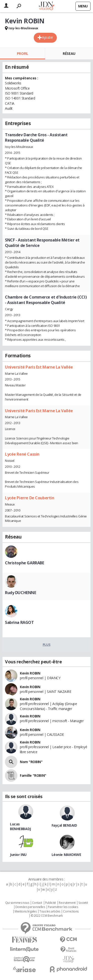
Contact (37, 903)
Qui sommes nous (17, 903)
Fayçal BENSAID (64, 825)
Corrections (71, 912)
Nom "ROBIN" (31, 762)
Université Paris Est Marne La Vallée (39, 367)
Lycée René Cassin (22, 454)
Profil (22, 53)
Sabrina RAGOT (19, 622)
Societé (83, 903)
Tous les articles (50, 912)
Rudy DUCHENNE (21, 593)
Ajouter (47, 37)
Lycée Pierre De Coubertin (30, 498)
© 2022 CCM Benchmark (47, 916)
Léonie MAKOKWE (66, 855)
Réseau (69, 53)
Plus (46, 644)
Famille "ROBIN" (33, 775)
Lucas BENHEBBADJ (20, 826)
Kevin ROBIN (30, 673)
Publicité (51, 903)
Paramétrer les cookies (63, 907)
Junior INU (18, 855)
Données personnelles (30, 907)
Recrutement (67, 903)
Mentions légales (26, 912)
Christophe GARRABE (24, 563)
